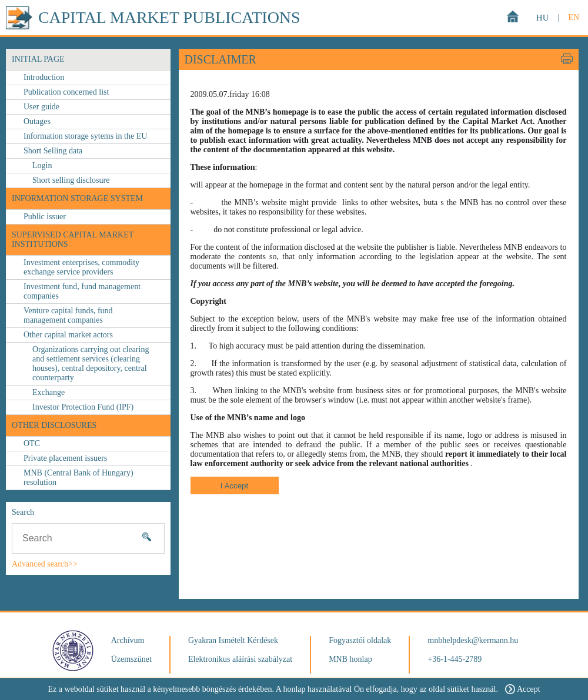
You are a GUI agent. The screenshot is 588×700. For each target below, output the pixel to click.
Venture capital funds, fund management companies (68, 315)
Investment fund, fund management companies (82, 291)
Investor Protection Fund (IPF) (83, 407)
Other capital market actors (68, 335)
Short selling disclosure (71, 180)
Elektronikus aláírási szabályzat (240, 659)
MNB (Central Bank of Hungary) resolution (78, 478)
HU (543, 18)
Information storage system (77, 198)
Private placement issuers (65, 458)
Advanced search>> (45, 564)
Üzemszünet (131, 659)
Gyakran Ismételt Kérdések (233, 640)
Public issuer (45, 217)
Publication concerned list (66, 92)
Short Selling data (53, 151)
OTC (32, 443)
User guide (41, 107)
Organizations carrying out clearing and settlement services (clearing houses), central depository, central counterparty (91, 364)
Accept (523, 689)
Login (42, 165)
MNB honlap (350, 659)
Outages (37, 121)
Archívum (128, 640)
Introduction (44, 77)
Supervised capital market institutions (73, 240)
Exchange (49, 392)
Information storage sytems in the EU (85, 136)
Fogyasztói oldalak (360, 640)
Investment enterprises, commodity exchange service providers (81, 267)
